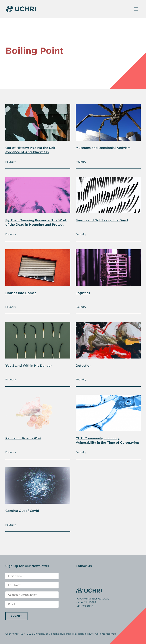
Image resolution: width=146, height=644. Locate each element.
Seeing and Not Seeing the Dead (102, 220)
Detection (84, 366)
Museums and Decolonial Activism (103, 148)
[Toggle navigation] (136, 9)
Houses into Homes (21, 293)
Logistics (83, 293)
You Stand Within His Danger (29, 366)
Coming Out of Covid (22, 511)
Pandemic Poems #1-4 (23, 438)
